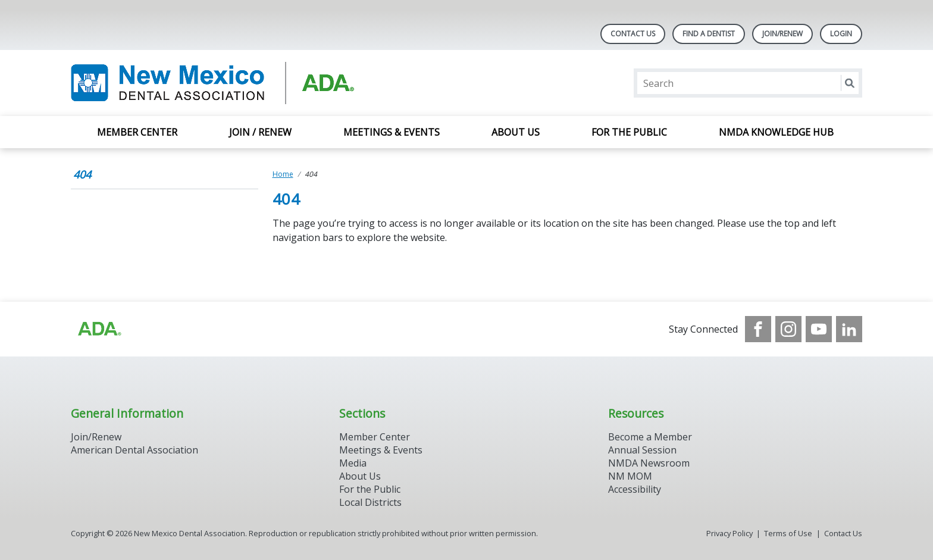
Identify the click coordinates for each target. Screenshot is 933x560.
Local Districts (370, 502)
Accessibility (635, 489)
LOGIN (841, 34)
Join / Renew (260, 132)
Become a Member (650, 437)
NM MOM (630, 476)
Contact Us (633, 34)
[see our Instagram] (788, 329)
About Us (516, 132)
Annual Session (642, 450)
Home (283, 174)
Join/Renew (782, 34)
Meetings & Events (392, 132)
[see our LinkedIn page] (849, 329)
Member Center (137, 132)
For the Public (629, 132)
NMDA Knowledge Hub (777, 132)
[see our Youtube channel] (819, 329)
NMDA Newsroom (649, 463)
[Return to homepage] (225, 83)
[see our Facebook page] (758, 329)
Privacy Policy (730, 533)
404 (82, 174)
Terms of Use (788, 533)
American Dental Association (134, 450)
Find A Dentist (709, 34)
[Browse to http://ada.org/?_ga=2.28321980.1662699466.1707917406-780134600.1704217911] (99, 329)
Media (353, 463)
